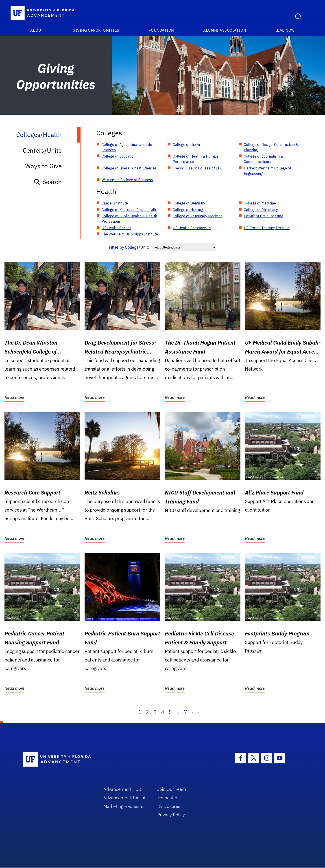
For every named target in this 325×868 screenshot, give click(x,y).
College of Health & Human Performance (195, 159)
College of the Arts (188, 145)
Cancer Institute (115, 203)
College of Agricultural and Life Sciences (127, 147)
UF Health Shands (116, 228)
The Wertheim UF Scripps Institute (130, 234)
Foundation (161, 30)
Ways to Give (43, 166)
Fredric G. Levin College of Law (197, 168)
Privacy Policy (171, 815)
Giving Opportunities (96, 30)
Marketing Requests (123, 806)
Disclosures (169, 806)
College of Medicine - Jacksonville (129, 210)
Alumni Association (225, 30)
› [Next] (192, 712)
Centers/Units (42, 150)
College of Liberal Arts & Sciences (129, 168)
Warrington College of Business (127, 180)
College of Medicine (260, 203)
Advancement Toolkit (124, 798)
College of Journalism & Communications (263, 159)
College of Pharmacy (261, 210)
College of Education (119, 156)
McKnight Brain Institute (264, 216)
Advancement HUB (122, 789)
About (37, 30)
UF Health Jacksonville (192, 228)
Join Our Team (172, 789)
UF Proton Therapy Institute (267, 228)
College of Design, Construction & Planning (271, 147)
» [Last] (199, 712)
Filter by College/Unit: (129, 247)
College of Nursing (188, 210)
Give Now (285, 30)
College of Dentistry (189, 203)
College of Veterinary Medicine (198, 216)
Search (48, 182)
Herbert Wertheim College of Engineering (267, 171)
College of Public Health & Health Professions (129, 219)
